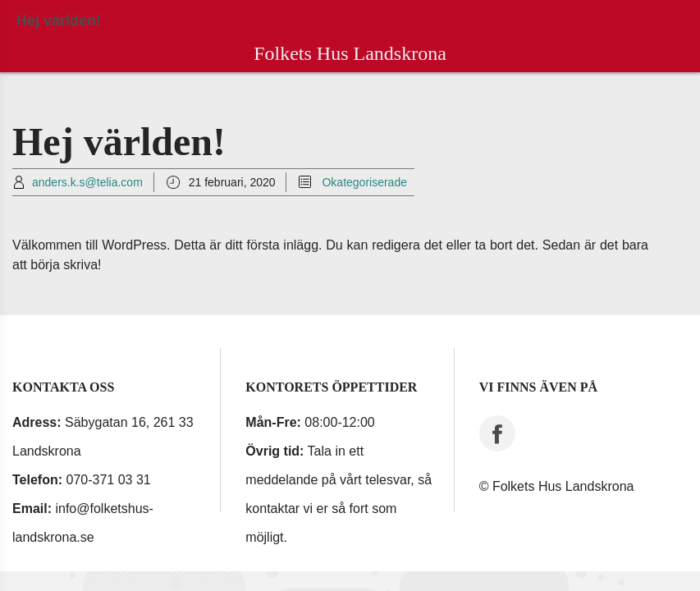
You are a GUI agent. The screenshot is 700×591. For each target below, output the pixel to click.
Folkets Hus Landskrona (350, 53)
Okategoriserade (364, 182)
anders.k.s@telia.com (87, 182)
